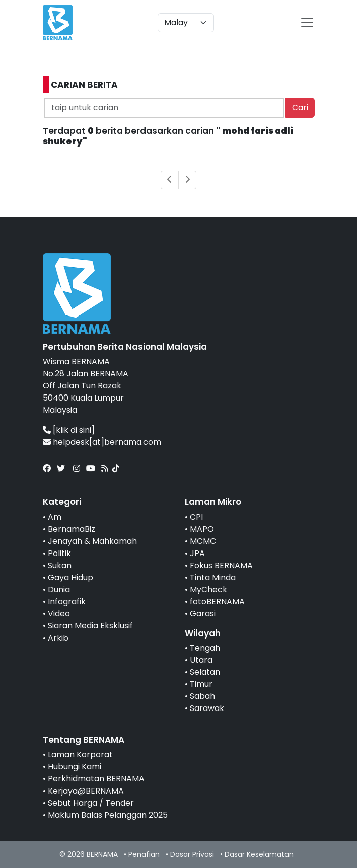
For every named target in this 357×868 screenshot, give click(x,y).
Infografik (67, 602)
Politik (59, 553)
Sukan (60, 565)
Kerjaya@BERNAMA (86, 791)
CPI (196, 517)
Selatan (205, 672)
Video (59, 614)
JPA (197, 553)
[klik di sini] (74, 430)
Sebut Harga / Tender (91, 803)
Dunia (59, 589)
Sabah (202, 696)
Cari (300, 107)
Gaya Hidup (70, 577)
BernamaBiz (72, 529)
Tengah (205, 648)
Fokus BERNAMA (221, 565)
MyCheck (208, 589)
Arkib (58, 638)
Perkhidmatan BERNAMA (96, 779)
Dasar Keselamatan (259, 854)
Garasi (203, 614)
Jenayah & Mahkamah (92, 541)
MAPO (202, 529)
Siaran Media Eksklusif (90, 626)
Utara (201, 660)
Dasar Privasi (192, 854)
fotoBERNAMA (217, 602)
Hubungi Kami (75, 767)
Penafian (144, 854)
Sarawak (207, 708)
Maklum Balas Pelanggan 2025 (108, 815)
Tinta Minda (213, 577)
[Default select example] (186, 23)
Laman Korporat (80, 755)
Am (55, 517)
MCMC (203, 541)
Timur (201, 684)
